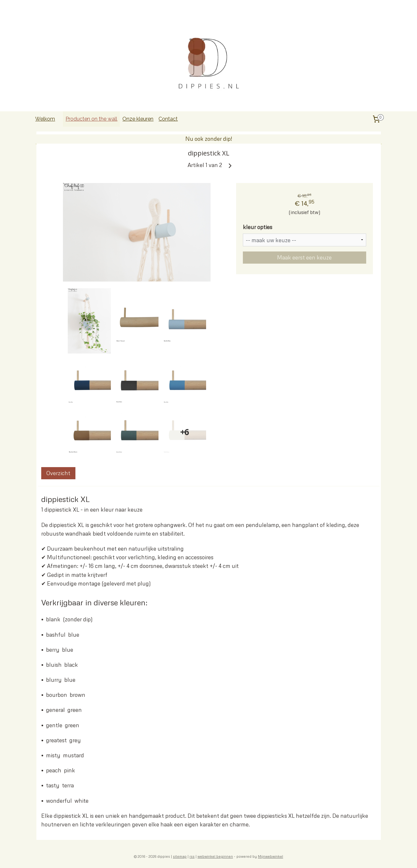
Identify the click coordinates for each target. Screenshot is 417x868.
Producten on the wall (91, 119)
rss (192, 856)
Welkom (45, 119)
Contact (168, 119)
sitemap (180, 856)
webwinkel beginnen (215, 856)
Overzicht (58, 473)
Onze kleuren (138, 119)
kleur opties (257, 227)
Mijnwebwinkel (270, 856)
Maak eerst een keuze (304, 257)
